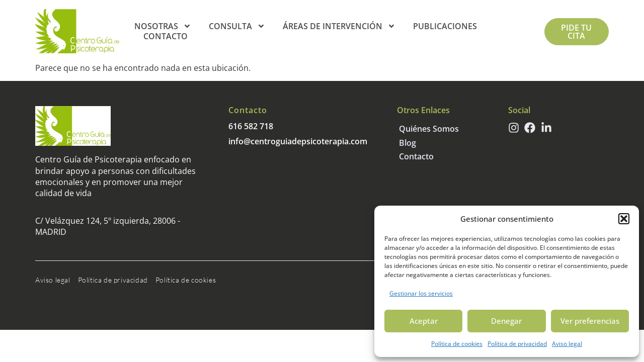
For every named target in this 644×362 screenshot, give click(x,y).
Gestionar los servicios (421, 293)
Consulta (237, 26)
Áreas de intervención (339, 26)
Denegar (506, 321)
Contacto (166, 36)
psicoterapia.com (334, 141)
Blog (408, 143)
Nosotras (163, 26)
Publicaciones (445, 26)
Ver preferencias (590, 321)
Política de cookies (457, 344)
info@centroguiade (265, 141)
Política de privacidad (517, 344)
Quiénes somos (429, 129)
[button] (624, 219)
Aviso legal (567, 344)
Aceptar (424, 321)
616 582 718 (251, 126)
